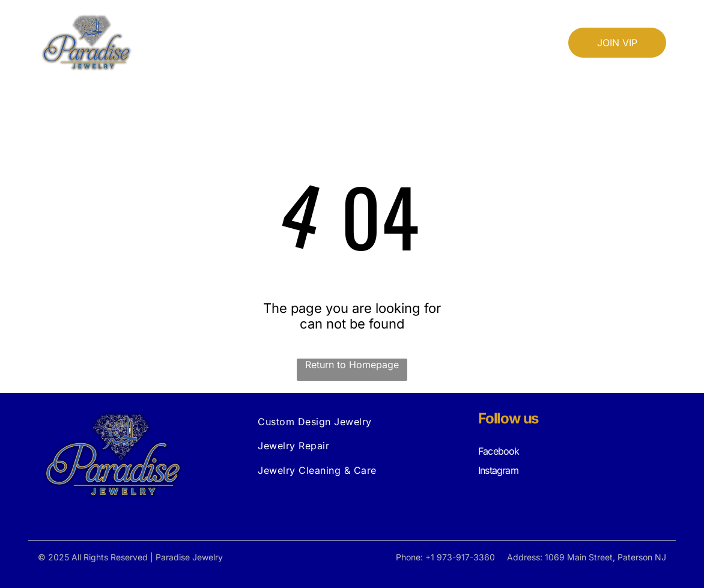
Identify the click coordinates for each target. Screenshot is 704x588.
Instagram (498, 470)
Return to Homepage (352, 365)
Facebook (499, 451)
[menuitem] (263, 28)
